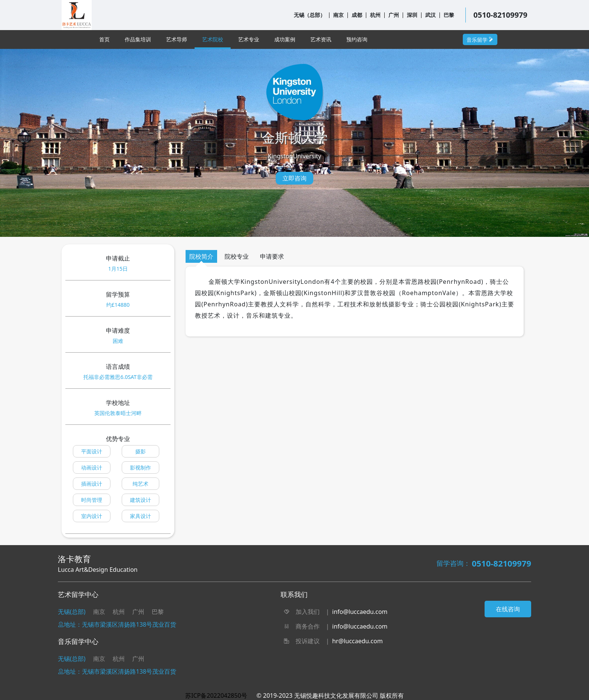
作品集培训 (138, 39)
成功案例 (285, 39)
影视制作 (140, 467)
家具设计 (140, 516)
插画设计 (92, 484)
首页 (104, 39)
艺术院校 (213, 39)
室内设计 (92, 516)
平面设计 (92, 451)
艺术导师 (177, 39)
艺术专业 (249, 39)
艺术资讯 (321, 39)
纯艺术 (140, 484)
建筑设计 (140, 500)
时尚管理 (92, 500)
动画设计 (92, 467)
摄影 (140, 451)
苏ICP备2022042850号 (216, 695)
